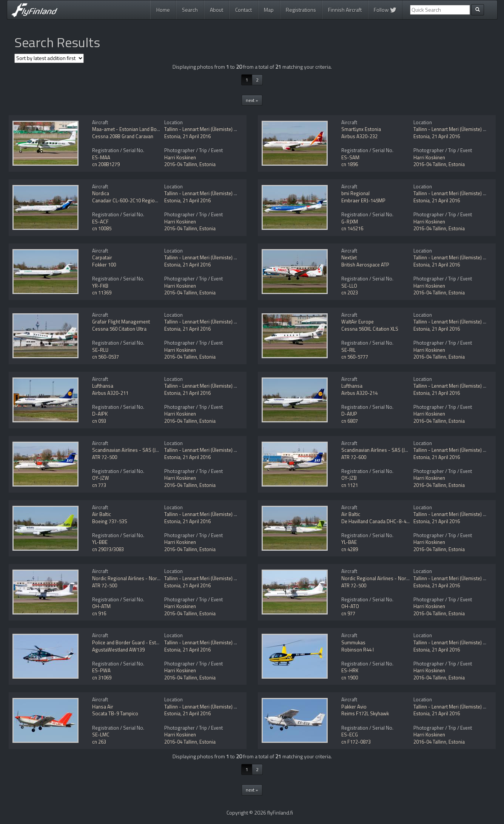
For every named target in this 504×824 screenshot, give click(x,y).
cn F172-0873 (356, 742)
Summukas (353, 642)
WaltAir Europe (358, 322)
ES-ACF (100, 222)
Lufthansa (103, 386)
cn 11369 (102, 293)
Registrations (301, 10)
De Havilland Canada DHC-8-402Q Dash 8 (386, 521)
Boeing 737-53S (110, 521)
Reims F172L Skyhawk (365, 713)
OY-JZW (101, 478)
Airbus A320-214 (359, 393)
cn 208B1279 (106, 164)
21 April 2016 (197, 136)
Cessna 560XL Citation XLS (370, 329)
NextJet (349, 257)
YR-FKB (100, 286)
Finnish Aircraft (345, 10)
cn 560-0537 (106, 357)
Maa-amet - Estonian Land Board (128, 129)
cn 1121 (350, 485)
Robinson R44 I (358, 650)
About (217, 10)
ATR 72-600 (354, 457)
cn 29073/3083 (108, 549)
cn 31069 (102, 678)
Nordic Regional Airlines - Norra (127, 578)
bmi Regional (355, 193)
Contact (244, 10)
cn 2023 (350, 293)
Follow (385, 10)
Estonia (172, 136)
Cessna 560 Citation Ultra (119, 329)
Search (190, 10)
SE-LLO (349, 286)
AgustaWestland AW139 (118, 650)
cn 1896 (350, 164)
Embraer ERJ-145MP (363, 200)
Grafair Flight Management (121, 322)
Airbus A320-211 (110, 393)
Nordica (101, 193)
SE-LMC (101, 735)
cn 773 (99, 485)
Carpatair (102, 257)
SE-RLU (100, 350)
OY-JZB (349, 478)
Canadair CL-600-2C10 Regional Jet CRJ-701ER (142, 200)
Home (163, 10)
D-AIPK (100, 414)
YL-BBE (100, 542)
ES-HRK (350, 670)
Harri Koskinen (180, 157)
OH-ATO (350, 606)
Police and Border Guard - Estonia (129, 642)
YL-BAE (349, 542)
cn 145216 (352, 228)
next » (252, 100)
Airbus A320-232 (359, 136)
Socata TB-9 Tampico (115, 713)
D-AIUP (349, 414)
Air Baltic (102, 514)
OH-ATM (101, 606)
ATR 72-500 (105, 457)
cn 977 (348, 613)
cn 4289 (350, 549)
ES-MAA (101, 157)
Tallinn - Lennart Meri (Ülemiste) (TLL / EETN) (212, 129)
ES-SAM (350, 157)
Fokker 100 (104, 265)
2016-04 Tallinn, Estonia (190, 164)
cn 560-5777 (355, 357)
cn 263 (99, 742)
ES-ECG (350, 735)
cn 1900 (350, 678)
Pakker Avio (354, 707)
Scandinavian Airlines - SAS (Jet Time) (133, 450)
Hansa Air (103, 707)
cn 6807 (350, 421)
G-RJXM (350, 222)
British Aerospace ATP (365, 265)
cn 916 (99, 613)
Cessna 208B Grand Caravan (123, 136)
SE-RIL (348, 350)
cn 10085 (102, 228)
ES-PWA (101, 670)
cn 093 (99, 421)
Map (269, 10)
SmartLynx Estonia (361, 129)
